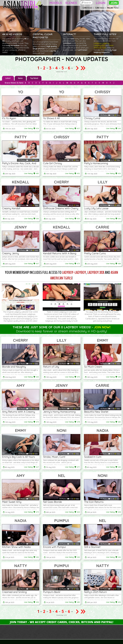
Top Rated (34, 78)
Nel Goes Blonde (52, 502)
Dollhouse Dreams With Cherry (61, 208)
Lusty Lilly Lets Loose (96, 208)
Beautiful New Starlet (96, 412)
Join (114, 3)
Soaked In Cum (93, 457)
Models (56, 3)
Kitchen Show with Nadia (16, 547)
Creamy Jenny (11, 253)
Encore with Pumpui (54, 547)
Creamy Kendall (11, 208)
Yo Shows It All (51, 118)
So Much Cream (93, 367)
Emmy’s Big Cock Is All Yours (18, 457)
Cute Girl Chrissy (53, 163)
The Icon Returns (94, 502)
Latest (8, 78)
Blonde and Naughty (14, 367)
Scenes (71, 3)
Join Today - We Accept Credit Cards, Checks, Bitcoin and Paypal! (61, 622)
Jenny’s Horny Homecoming (59, 412)
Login (101, 3)
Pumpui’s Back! (52, 592)
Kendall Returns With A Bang (60, 253)
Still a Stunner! (92, 547)
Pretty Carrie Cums (95, 253)
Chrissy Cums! (92, 118)
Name (20, 78)
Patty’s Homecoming (96, 163)
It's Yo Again (9, 118)
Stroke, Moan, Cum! (54, 457)
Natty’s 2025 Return (96, 592)
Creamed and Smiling (14, 592)
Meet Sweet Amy (12, 502)
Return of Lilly (51, 367)
